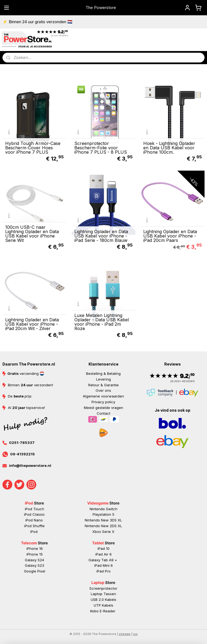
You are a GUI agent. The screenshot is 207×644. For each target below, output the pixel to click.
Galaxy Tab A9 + (103, 560)
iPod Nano (35, 520)
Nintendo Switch (103, 509)
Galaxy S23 (34, 565)
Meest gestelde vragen (103, 408)
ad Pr (104, 571)
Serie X (108, 532)
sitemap (125, 634)
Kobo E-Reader (103, 611)
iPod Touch (34, 509)
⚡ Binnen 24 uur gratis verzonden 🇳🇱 (37, 22)
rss (135, 634)
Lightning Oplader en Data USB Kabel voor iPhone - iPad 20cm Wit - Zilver (32, 324)
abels (112, 600)
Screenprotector (103, 588)
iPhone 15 (35, 554)
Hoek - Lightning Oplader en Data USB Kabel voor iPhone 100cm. (169, 147)
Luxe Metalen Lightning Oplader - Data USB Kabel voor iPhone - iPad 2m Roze (102, 322)
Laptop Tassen (103, 594)
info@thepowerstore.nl (30, 465)
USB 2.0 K (99, 600)
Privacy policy (103, 402)
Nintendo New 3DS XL (103, 520)
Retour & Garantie (103, 385)
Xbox (97, 532)
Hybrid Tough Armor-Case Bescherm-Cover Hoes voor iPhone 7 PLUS (33, 147)
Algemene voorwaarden (103, 396)
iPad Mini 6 (103, 565)
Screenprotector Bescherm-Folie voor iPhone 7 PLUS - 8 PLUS (101, 147)
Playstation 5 (103, 514)
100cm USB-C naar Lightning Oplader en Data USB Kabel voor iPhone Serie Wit (32, 234)
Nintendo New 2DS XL (103, 526)
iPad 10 (103, 548)
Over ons (103, 390)
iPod (34, 532)
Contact (103, 413)
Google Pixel (35, 571)
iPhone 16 (35, 548)
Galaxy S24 (34, 560)
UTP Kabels (103, 605)
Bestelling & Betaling (103, 373)
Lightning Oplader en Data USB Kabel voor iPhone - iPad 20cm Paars (170, 236)
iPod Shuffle (34, 526)
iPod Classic (34, 514)
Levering (103, 379)
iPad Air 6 (103, 554)
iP (98, 571)
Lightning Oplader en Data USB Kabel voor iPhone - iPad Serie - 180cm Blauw (101, 236)
